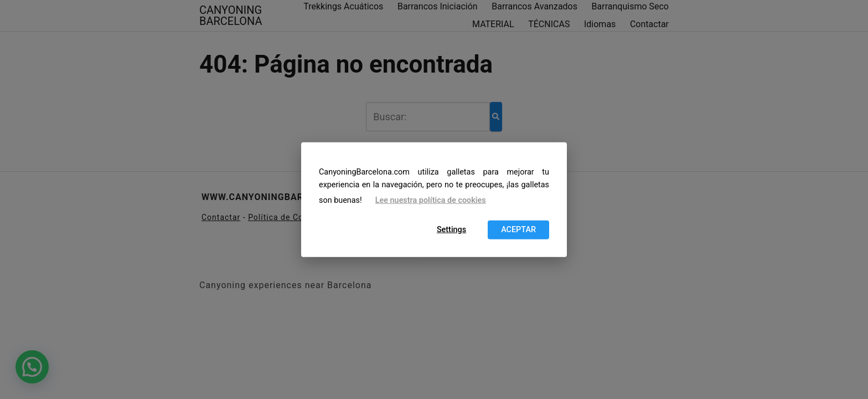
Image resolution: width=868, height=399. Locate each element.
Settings (451, 230)
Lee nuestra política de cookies (431, 200)
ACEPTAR (518, 230)
